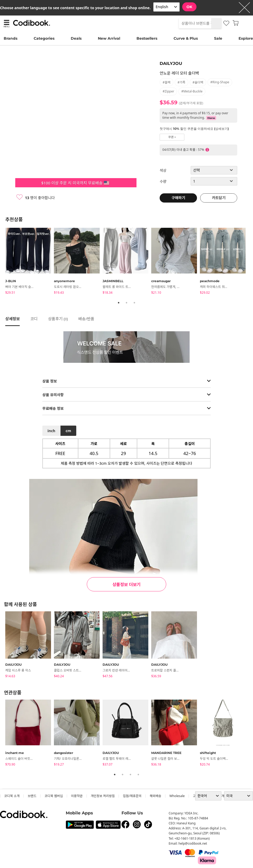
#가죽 (181, 82)
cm (68, 431)
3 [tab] (134, 303)
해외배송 (155, 796)
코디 (34, 319)
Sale (218, 38)
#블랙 (166, 82)
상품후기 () (58, 319)
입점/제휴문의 (132, 796)
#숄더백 (198, 82)
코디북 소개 (12, 796)
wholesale (177, 796)
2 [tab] (126, 303)
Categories (44, 38)
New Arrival (109, 38)
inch (52, 431)
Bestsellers (147, 38)
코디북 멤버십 (54, 796)
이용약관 (77, 796)
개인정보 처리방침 (103, 796)
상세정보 (12, 319)
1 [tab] (119, 303)
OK (189, 7)
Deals (76, 38)
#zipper (168, 91)
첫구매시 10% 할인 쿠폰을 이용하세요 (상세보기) (194, 129)
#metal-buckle (192, 91)
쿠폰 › (172, 137)
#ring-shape (220, 82)
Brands (11, 38)
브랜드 (32, 796)
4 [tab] (138, 774)
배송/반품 (86, 319)
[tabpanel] (30, 262)
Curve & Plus (186, 38)
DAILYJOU (171, 63)
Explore (246, 38)
